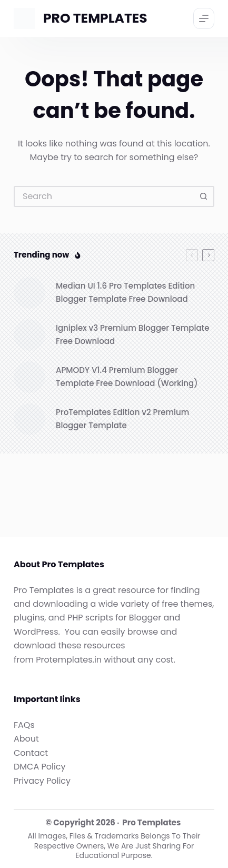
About (26, 739)
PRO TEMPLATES (95, 18)
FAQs (24, 725)
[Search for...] (103, 196)
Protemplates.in (69, 660)
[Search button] (204, 196)
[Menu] (204, 18)
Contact (31, 753)
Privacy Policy (42, 781)
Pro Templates (151, 822)
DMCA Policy (40, 767)
